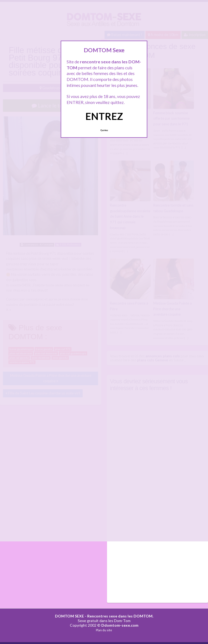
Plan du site (104, 630)
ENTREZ (104, 116)
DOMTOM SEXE (69, 616)
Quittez (104, 130)
